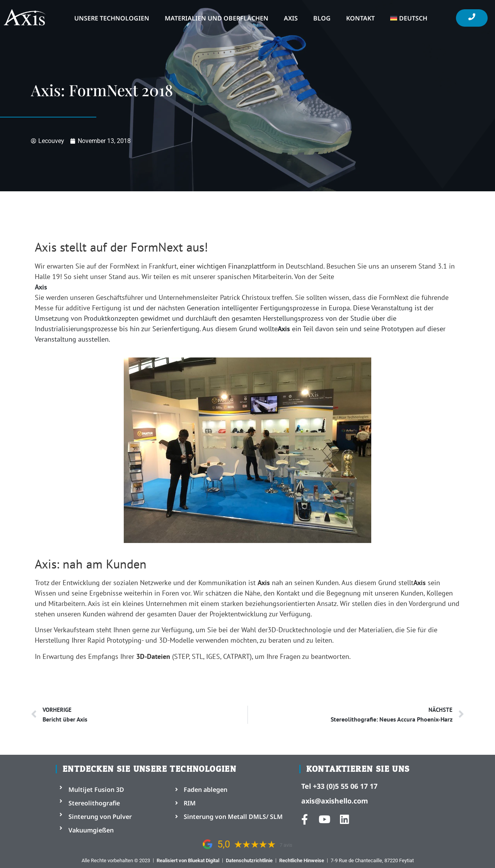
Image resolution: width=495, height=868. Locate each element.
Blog (322, 18)
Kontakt (360, 18)
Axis (291, 18)
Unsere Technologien (112, 18)
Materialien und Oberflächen (217, 18)
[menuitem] (409, 18)
